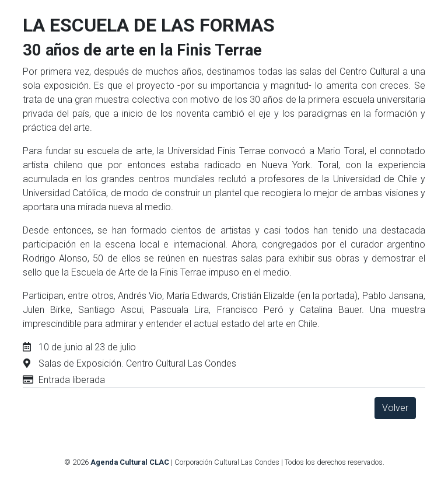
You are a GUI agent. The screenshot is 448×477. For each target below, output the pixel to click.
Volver (395, 408)
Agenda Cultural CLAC (130, 462)
